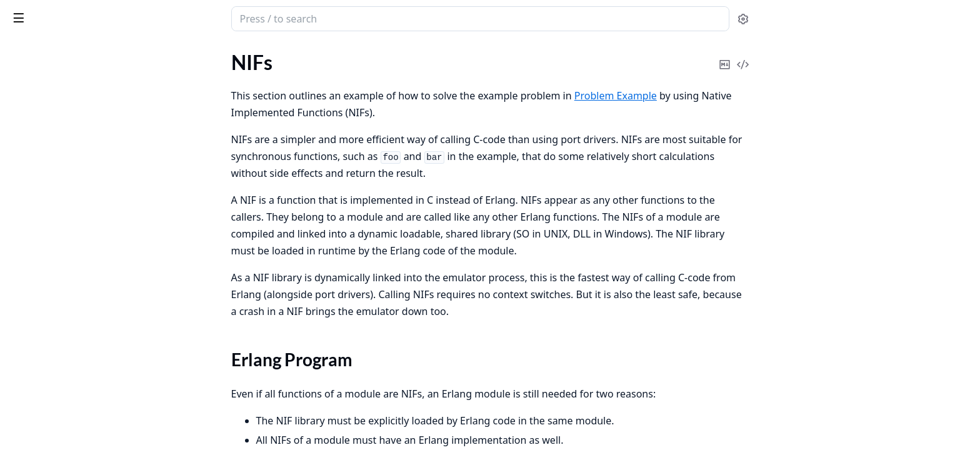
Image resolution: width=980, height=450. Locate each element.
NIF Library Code (59, 243)
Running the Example (67, 258)
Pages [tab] (22, 66)
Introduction (36, 88)
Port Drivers (35, 172)
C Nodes (27, 189)
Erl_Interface (36, 155)
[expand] (175, 90)
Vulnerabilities (40, 410)
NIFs (19, 206)
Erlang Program (55, 228)
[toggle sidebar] (171, 17)
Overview (30, 105)
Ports (21, 138)
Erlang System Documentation (87, 20)
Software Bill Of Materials (64, 367)
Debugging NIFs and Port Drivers (80, 280)
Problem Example (47, 122)
